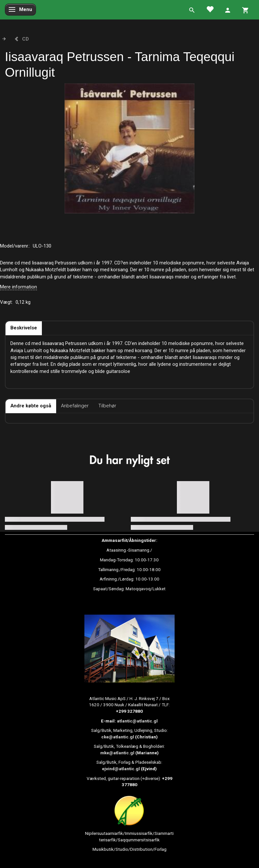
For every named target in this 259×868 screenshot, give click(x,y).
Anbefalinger (75, 406)
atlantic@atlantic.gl (137, 721)
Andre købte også (31, 406)
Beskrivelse (24, 328)
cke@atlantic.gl (118, 737)
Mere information (18, 287)
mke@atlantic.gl (117, 753)
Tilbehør (107, 406)
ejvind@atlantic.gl (121, 769)
